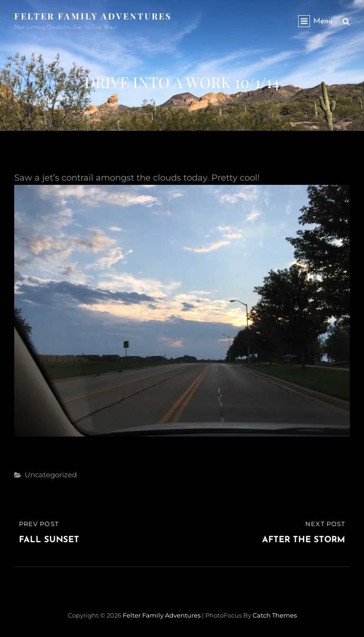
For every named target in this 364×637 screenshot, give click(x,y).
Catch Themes (275, 615)
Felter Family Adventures (93, 16)
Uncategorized (51, 475)
